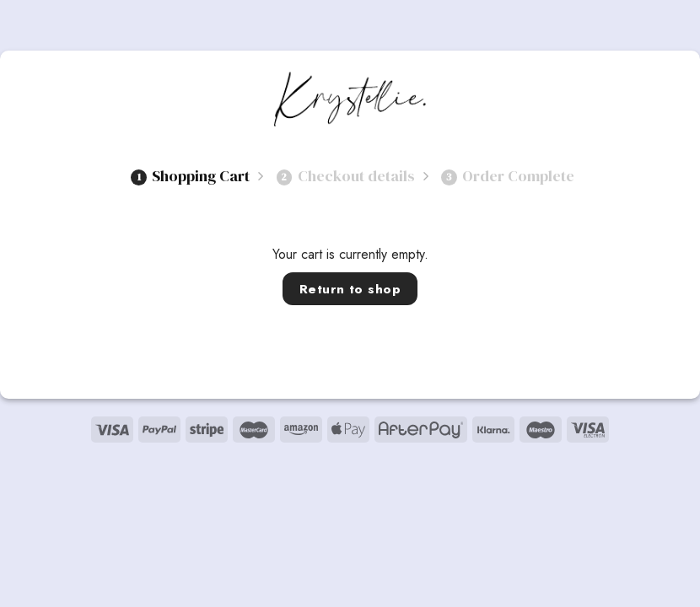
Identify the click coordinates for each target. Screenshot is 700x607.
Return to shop (350, 289)
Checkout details (346, 176)
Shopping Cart (190, 176)
